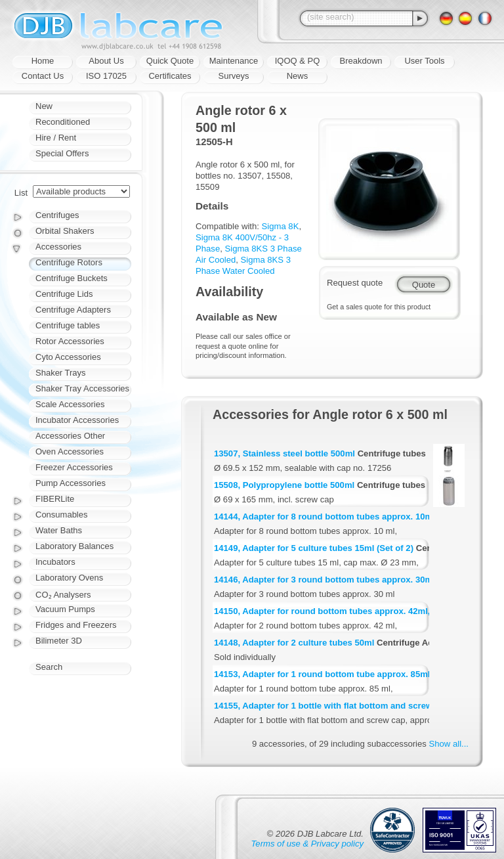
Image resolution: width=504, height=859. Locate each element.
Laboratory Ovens (69, 578)
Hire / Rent (56, 138)
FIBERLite (55, 499)
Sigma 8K (281, 226)
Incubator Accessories (77, 420)
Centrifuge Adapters (73, 310)
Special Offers (62, 153)
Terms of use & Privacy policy (307, 844)
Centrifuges (57, 215)
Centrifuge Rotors (69, 262)
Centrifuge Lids (64, 294)
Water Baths (59, 530)
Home (43, 61)
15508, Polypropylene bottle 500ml (284, 485)
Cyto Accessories (68, 357)
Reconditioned (63, 122)
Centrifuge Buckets (72, 278)
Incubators (55, 562)
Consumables (62, 515)
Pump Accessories (71, 483)
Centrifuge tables (68, 325)
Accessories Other (70, 436)
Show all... (449, 744)
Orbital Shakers (65, 231)
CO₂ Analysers (63, 595)
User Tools (424, 61)
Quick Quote (170, 61)
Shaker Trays (61, 373)
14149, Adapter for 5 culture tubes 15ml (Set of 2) (314, 548)
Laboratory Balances (74, 546)
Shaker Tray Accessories (82, 388)
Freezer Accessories (74, 467)
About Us (106, 61)
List (21, 193)
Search (49, 667)
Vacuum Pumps (65, 609)
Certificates (170, 76)
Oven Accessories (70, 452)
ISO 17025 (106, 76)
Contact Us (43, 76)
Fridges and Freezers (76, 625)
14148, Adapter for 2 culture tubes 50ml (294, 643)
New (44, 106)
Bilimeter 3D (59, 641)
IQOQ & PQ (298, 61)
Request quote (355, 283)
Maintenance (234, 61)
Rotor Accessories (70, 341)
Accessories (58, 247)
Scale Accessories (70, 404)
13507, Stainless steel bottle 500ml (284, 453)
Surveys (234, 76)
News (298, 76)
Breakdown (361, 61)
